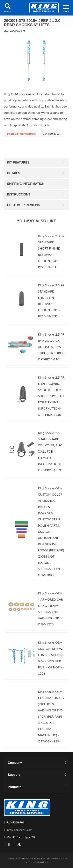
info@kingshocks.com (19, 830)
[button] (7, 8)
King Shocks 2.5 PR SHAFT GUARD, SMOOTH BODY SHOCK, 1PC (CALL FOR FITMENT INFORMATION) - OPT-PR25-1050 (51, 396)
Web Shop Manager (38, 862)
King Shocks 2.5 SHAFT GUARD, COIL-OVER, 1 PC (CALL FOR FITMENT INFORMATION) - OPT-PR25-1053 (50, 451)
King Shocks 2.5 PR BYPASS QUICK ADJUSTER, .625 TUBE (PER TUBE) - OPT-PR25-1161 (51, 347)
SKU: (7, 31)
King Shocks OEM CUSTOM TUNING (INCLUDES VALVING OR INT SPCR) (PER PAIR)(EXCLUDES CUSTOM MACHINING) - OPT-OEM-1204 (51, 716)
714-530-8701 (16, 822)
